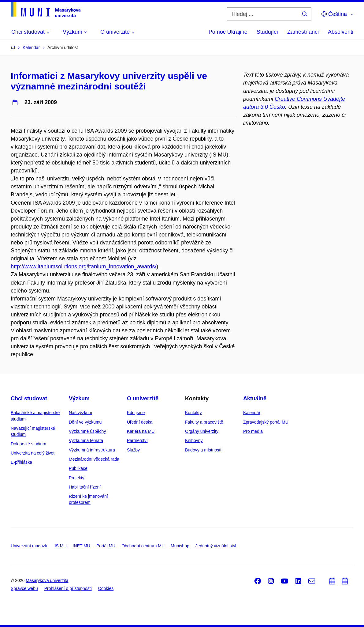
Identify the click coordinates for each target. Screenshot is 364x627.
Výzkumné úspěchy (87, 431)
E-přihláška (21, 462)
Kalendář (252, 413)
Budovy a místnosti (203, 450)
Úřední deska (140, 422)
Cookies (106, 588)
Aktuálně (255, 398)
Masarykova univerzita (47, 580)
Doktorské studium (28, 444)
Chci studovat (29, 398)
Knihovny (194, 440)
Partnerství (137, 440)
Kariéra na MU (141, 431)
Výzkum (79, 398)
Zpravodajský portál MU (266, 422)
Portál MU (106, 546)
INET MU (82, 546)
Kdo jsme (136, 413)
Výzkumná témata (86, 440)
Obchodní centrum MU (143, 546)
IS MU (61, 546)
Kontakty (193, 413)
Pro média (253, 431)
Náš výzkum (80, 413)
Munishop (180, 546)
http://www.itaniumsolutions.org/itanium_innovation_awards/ (84, 266)
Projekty (77, 478)
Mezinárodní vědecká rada (94, 459)
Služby (133, 450)
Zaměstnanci (303, 32)
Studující (267, 32)
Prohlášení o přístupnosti (68, 588)
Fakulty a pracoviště (204, 422)
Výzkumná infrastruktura (92, 450)
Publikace (78, 468)
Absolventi (341, 32)
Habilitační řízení (85, 487)
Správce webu (24, 588)
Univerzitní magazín (30, 546)
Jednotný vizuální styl (216, 546)
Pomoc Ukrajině (228, 32)
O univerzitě (143, 398)
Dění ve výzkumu (85, 422)
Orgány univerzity (202, 431)
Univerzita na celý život (33, 453)
